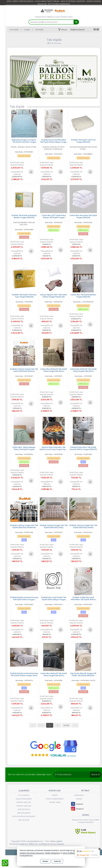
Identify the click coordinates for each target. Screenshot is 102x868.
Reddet (45, 861)
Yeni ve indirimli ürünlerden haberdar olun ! (30, 774)
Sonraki (66, 725)
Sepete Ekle (31, 172)
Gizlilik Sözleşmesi (24, 799)
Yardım (55, 795)
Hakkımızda (79, 795)
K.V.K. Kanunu (24, 795)
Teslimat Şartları (24, 806)
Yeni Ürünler (24, 820)
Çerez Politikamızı (70, 853)
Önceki (41, 725)
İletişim (79, 799)
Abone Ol (96, 774)
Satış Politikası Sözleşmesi (24, 816)
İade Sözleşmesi (24, 813)
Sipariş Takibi (55, 802)
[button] (63, 30)
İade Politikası (24, 809)
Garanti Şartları (24, 802)
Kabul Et (57, 861)
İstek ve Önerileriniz (55, 799)
